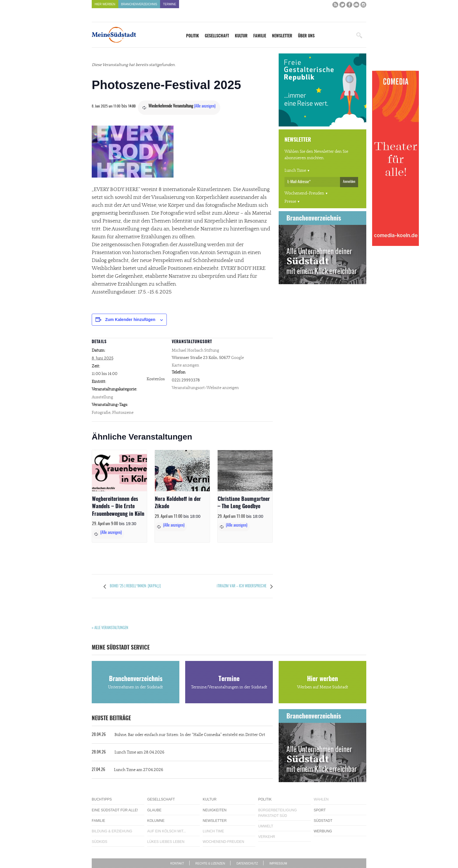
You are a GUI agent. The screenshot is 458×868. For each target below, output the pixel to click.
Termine (170, 4)
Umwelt (266, 826)
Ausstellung (102, 397)
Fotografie (101, 413)
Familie (260, 36)
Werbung (323, 831)
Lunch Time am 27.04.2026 (127, 770)
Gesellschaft (217, 36)
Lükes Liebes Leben (166, 842)
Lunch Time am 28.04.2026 (128, 752)
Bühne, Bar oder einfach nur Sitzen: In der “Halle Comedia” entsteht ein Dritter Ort (178, 735)
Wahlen (321, 799)
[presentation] (119, 471)
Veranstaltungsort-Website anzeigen (205, 388)
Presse (290, 202)
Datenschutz (247, 863)
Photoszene (123, 413)
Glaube (154, 810)
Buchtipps (102, 799)
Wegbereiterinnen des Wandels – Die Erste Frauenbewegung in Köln (118, 507)
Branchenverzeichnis (139, 4)
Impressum (278, 863)
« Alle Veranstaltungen (110, 628)
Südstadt (323, 821)
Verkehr (267, 837)
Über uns (306, 36)
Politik (192, 36)
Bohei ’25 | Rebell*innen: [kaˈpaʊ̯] (135, 586)
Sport (320, 810)
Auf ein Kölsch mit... (167, 831)
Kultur (241, 36)
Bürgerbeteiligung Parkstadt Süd (277, 813)
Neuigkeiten (215, 810)
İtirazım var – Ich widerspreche (242, 586)
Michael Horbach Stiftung (195, 350)
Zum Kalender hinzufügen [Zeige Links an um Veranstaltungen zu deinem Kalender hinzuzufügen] (130, 320)
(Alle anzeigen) (205, 106)
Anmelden (349, 182)
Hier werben (105, 4)
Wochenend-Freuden (304, 193)
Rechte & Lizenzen (210, 863)
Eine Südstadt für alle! (115, 810)
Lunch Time (295, 171)
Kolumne (156, 821)
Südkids (99, 842)
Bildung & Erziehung (112, 831)
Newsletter (282, 36)
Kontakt (177, 863)
